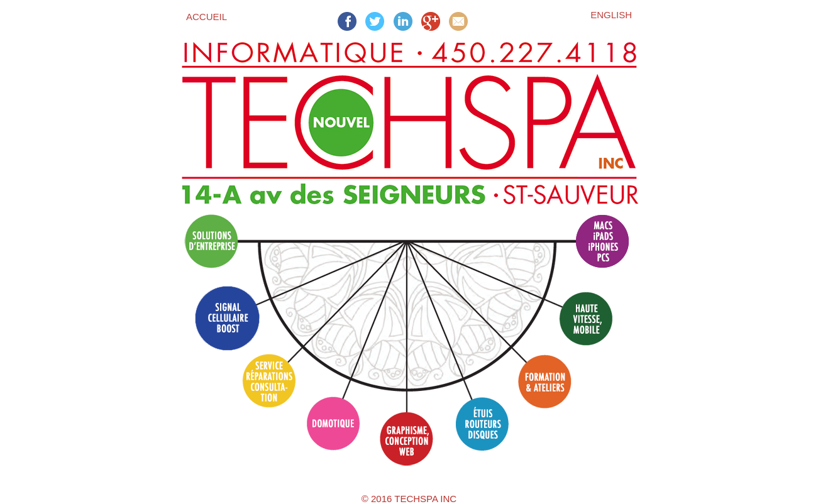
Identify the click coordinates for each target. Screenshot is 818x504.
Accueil (207, 17)
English (611, 15)
